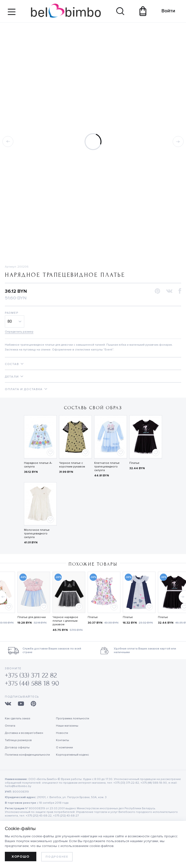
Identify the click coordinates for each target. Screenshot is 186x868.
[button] (157, 291)
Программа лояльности (73, 718)
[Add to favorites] (50, 452)
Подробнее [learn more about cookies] (57, 857)
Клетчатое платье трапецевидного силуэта (107, 467)
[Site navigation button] (12, 14)
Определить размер (19, 332)
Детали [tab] (12, 377)
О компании (64, 748)
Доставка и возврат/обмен (24, 733)
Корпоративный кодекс (72, 755)
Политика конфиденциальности (27, 755)
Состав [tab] (12, 364)
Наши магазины (67, 726)
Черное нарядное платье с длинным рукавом (65, 621)
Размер (12, 313)
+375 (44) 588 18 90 (32, 683)
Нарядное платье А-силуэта (38, 465)
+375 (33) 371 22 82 (31, 675)
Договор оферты (17, 748)
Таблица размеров (18, 740)
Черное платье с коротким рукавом (72, 465)
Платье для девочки (32, 617)
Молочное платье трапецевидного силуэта (37, 534)
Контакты (62, 740)
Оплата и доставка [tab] (24, 389)
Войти (166, 11)
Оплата (10, 726)
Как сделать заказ (18, 718)
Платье (134, 463)
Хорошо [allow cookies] (21, 857)
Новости (62, 733)
